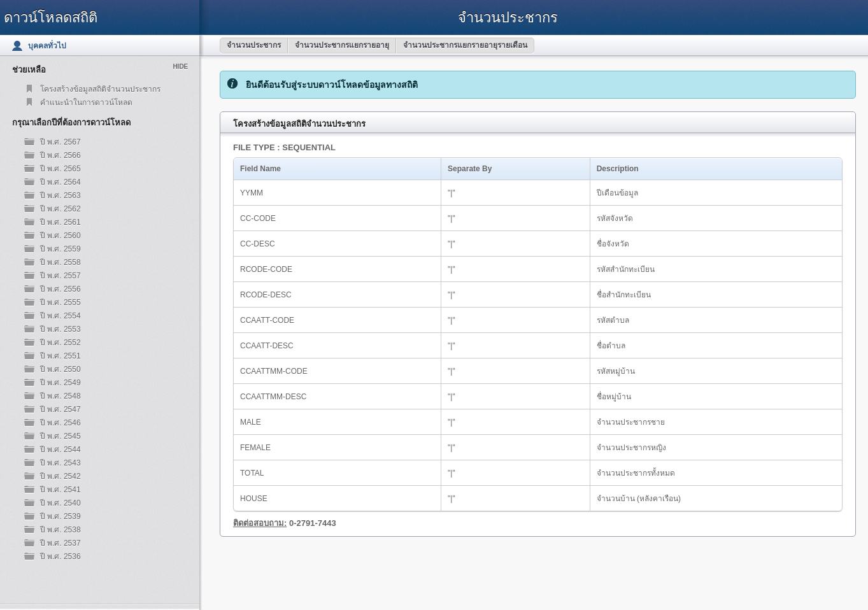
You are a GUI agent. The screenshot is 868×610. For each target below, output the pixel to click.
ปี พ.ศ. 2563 (60, 195)
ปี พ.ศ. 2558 (60, 262)
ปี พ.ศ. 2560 (60, 236)
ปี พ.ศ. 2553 (60, 329)
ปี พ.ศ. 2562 (60, 209)
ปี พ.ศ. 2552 (60, 343)
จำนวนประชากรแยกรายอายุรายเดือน (465, 45)
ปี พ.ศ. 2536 (60, 557)
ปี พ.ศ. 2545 (60, 436)
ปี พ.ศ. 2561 (60, 222)
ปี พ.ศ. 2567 (60, 142)
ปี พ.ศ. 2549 (60, 383)
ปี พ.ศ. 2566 (60, 155)
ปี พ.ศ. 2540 (60, 503)
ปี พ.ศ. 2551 (60, 356)
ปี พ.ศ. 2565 (60, 169)
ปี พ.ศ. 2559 (60, 249)
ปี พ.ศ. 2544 (60, 450)
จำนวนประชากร (254, 45)
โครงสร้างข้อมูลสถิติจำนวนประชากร (100, 89)
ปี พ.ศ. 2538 (60, 530)
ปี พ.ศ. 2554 (60, 316)
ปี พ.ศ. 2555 (60, 302)
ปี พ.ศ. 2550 (60, 369)
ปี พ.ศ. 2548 (60, 396)
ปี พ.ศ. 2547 (60, 409)
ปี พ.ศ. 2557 (60, 276)
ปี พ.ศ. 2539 (60, 516)
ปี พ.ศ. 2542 (60, 476)
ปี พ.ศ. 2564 (60, 182)
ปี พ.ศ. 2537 (60, 543)
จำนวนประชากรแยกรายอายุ (342, 45)
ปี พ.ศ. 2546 (60, 423)
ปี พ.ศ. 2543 (60, 463)
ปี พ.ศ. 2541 (60, 490)
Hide (180, 67)
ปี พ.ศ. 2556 (60, 289)
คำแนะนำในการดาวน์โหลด (86, 103)
